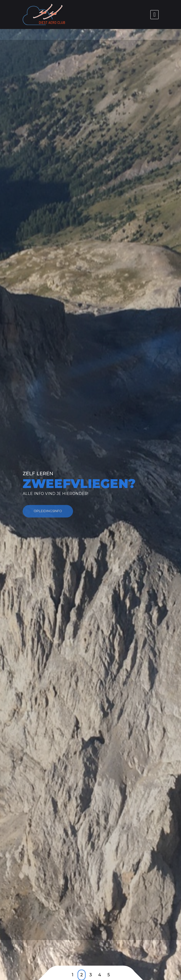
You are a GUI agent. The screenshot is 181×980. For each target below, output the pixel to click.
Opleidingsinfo (48, 514)
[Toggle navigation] (154, 15)
